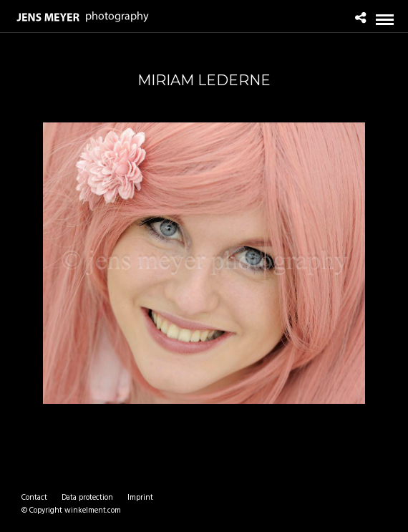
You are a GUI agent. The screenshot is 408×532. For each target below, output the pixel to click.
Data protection (87, 498)
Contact (34, 498)
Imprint (140, 498)
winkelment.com (93, 511)
